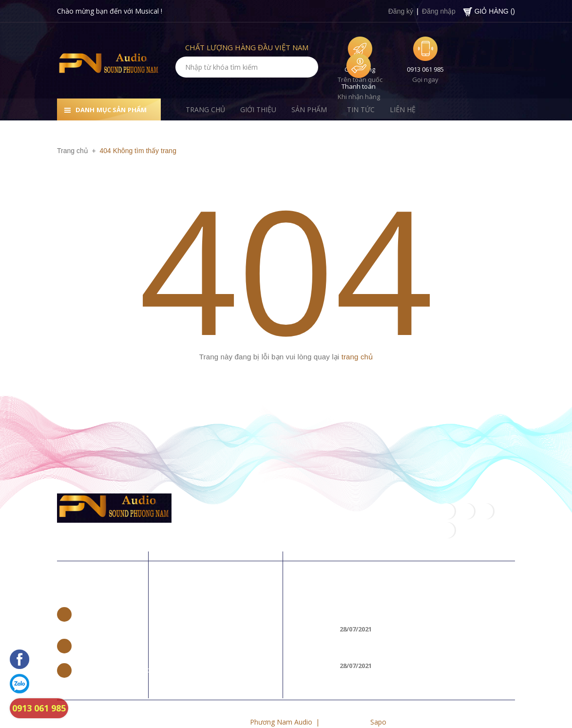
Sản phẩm (191, 628)
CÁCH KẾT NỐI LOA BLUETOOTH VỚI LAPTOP (417, 631)
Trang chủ (191, 597)
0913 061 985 (425, 69)
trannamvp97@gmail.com (117, 650)
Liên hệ (76, 568)
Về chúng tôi (207, 568)
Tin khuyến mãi (332, 568)
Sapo (378, 702)
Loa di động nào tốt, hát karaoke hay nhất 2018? (426, 595)
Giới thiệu (190, 613)
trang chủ (357, 357)
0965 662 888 (98, 626)
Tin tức (186, 644)
